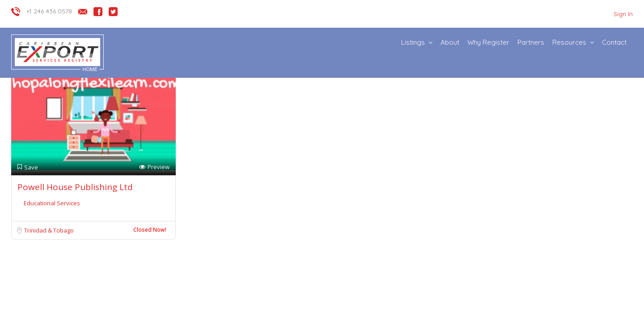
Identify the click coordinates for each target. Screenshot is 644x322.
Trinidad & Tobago (49, 230)
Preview (154, 167)
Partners (531, 42)
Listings (413, 42)
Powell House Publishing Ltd (75, 187)
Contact (614, 42)
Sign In (623, 14)
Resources (569, 42)
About (450, 42)
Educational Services (52, 203)
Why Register (488, 42)
